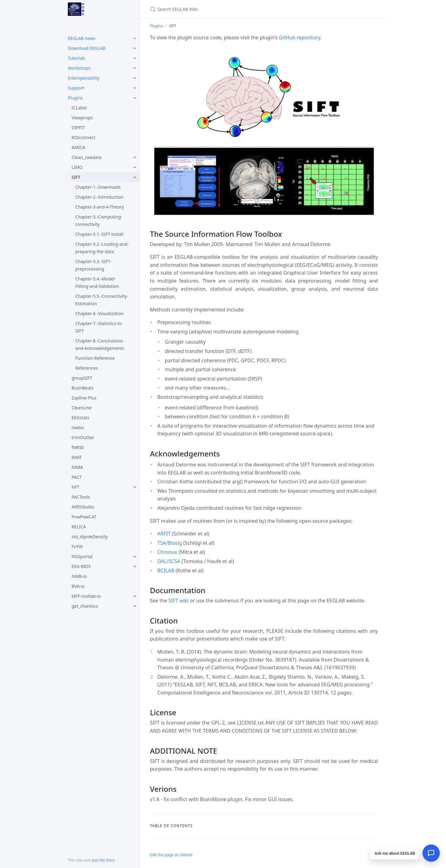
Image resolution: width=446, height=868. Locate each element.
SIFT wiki (179, 601)
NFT (76, 487)
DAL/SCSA (169, 561)
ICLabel (79, 108)
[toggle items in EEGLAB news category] (135, 38)
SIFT (76, 177)
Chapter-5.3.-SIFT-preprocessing (93, 265)
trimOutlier (83, 437)
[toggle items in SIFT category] (135, 177)
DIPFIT (78, 128)
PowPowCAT (84, 517)
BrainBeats (83, 388)
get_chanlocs (85, 606)
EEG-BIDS (81, 566)
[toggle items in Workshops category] (135, 68)
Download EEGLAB (87, 48)
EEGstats (80, 418)
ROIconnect (83, 137)
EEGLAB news (82, 38)
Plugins (75, 98)
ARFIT (164, 534)
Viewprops (82, 118)
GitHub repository (300, 37)
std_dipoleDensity (90, 537)
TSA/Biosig (170, 543)
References (87, 368)
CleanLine (81, 408)
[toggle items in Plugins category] (135, 98)
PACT (77, 477)
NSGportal (82, 556)
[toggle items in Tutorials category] (135, 58)
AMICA (78, 147)
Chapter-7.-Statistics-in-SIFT (99, 327)
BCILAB (166, 571)
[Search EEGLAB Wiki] (223, 9)
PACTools (81, 497)
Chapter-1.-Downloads (98, 187)
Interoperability (84, 78)
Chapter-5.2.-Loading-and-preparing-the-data (102, 248)
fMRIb (78, 447)
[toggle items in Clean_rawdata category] (135, 157)
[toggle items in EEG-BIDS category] (135, 566)
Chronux (167, 552)
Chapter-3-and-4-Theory (100, 207)
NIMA (77, 467)
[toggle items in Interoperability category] (135, 78)
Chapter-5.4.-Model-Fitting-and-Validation (97, 282)
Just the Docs (103, 860)
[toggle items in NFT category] (135, 487)
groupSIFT (82, 378)
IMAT (77, 457)
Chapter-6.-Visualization (99, 313)
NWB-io (79, 576)
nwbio (78, 427)
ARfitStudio (83, 507)
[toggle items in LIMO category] (135, 167)
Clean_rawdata (87, 157)
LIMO (77, 167)
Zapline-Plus (84, 398)
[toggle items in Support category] (135, 88)
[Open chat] (431, 853)
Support (76, 88)
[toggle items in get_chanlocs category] (135, 606)
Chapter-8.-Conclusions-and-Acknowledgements (100, 344)
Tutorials (77, 58)
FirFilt (77, 546)
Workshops (79, 68)
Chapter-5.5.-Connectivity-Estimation (102, 300)
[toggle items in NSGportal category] (135, 557)
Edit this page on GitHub (171, 855)
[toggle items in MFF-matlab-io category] (135, 596)
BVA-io (78, 586)
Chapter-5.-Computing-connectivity (99, 220)
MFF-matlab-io (86, 596)
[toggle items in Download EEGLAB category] (135, 48)
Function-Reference (95, 358)
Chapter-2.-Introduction (99, 197)
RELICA (79, 527)
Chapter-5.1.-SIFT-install (99, 234)
